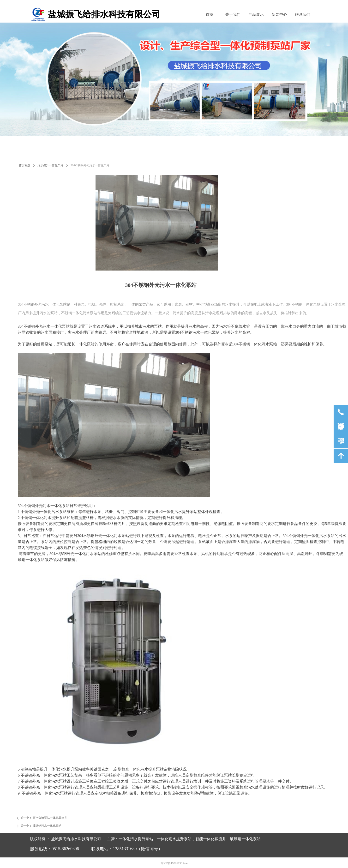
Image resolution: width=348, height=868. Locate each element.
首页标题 (24, 165)
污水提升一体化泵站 (50, 165)
